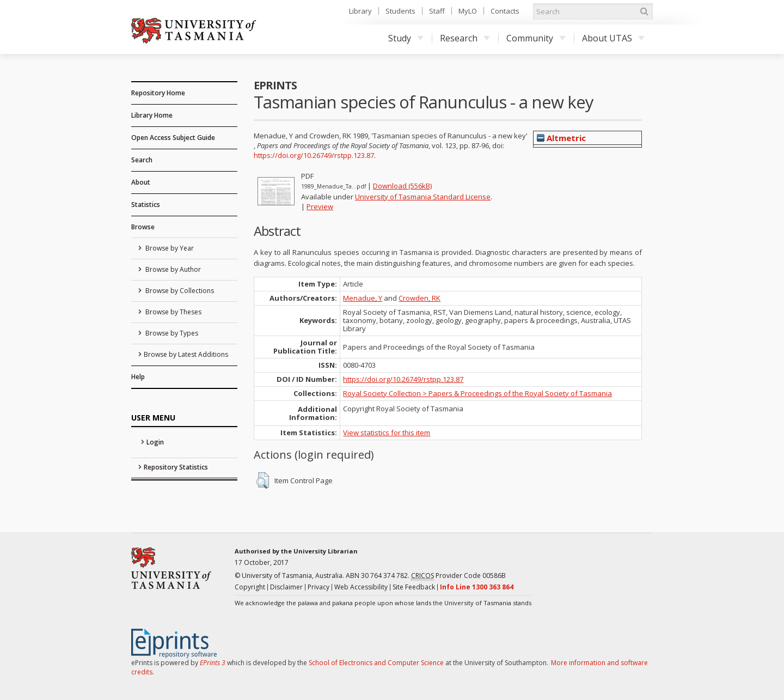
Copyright (250, 587)
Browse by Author (172, 269)
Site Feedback (414, 587)
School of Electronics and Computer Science (376, 663)
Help (138, 377)
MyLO (468, 11)
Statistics (146, 205)
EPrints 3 (213, 663)
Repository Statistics (176, 467)
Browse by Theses (173, 312)
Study (406, 38)
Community (536, 38)
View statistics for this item (387, 433)
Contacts (505, 11)
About (141, 182)
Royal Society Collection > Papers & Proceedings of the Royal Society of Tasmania (477, 393)
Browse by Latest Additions (186, 354)
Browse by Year (169, 248)
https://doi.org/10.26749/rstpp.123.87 (314, 155)
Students (400, 11)
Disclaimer (286, 587)
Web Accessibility (361, 587)
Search (142, 160)
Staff (437, 11)
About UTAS (613, 38)
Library (360, 11)
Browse (143, 227)
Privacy (318, 587)
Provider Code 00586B (458, 576)
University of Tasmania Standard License (423, 197)
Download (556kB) (402, 186)
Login (155, 442)
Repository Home (158, 93)
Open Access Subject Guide (173, 138)
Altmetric (561, 138)
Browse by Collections (179, 291)
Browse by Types (171, 333)
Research (465, 38)
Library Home (152, 115)
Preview (320, 206)
